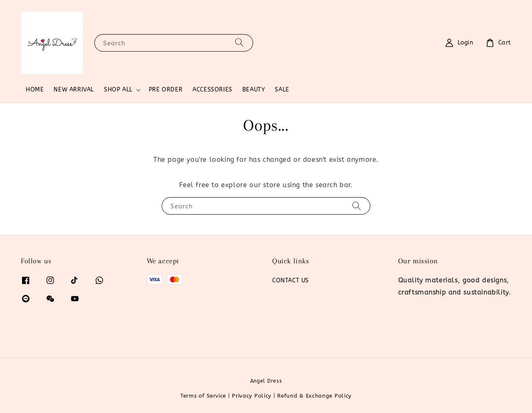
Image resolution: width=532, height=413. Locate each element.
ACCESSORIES (212, 90)
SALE (282, 90)
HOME (35, 90)
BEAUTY (254, 90)
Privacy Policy (252, 396)
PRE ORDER (166, 90)
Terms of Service (203, 396)
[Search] (239, 43)
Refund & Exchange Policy (314, 396)
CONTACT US (291, 281)
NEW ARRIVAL (74, 90)
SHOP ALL (118, 90)
